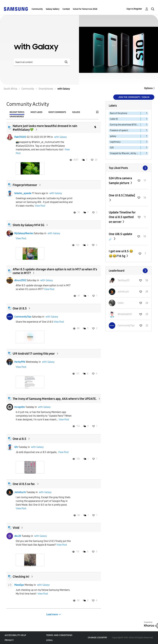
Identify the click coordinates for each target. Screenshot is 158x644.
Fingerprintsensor (25, 185)
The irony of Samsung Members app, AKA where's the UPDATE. (55, 399)
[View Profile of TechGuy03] (124, 280)
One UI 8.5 (20, 308)
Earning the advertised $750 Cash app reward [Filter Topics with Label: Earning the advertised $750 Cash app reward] (125, 125)
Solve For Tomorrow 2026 (85, 9)
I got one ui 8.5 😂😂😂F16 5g (121, 254)
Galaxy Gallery (53, 9)
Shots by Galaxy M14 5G (28, 225)
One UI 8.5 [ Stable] (122, 195)
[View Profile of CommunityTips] (126, 325)
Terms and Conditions (59, 635)
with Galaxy (60, 137)
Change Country (98, 638)
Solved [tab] (76, 112)
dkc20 (18, 536)
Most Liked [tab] (36, 112)
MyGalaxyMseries (24, 233)
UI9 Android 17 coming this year (34, 354)
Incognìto (20, 407)
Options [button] (148, 88)
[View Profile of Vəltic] (121, 303)
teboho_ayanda (23, 193)
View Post (40, 206)
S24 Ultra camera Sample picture (120, 181)
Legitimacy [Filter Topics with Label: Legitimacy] (115, 142)
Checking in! (21, 577)
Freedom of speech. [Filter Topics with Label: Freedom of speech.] (119, 130)
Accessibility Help (15, 635)
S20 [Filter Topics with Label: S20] (112, 148)
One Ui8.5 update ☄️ (121, 236)
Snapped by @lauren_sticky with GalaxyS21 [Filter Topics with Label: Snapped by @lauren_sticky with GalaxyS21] (125, 153)
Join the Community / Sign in (134, 97)
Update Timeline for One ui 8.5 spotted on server (122, 217)
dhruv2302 (20, 280)
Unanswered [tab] (17, 117)
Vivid (16, 528)
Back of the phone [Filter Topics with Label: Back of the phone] (119, 113)
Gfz (16, 447)
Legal (49, 640)
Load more (52, 614)
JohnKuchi (20, 492)
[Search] (42, 62)
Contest (66, 9)
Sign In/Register (134, 9)
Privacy (9, 640)
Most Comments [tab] (57, 112)
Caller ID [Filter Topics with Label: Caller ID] (114, 119)
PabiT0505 (20, 137)
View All (129, 168)
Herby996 (20, 362)
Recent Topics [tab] (17, 112)
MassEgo (19, 585)
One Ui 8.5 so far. (24, 484)
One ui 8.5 (19, 439)
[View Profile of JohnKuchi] (123, 292)
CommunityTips (23, 317)
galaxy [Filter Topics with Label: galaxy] (113, 136)
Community (37, 9)
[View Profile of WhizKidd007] (125, 314)
